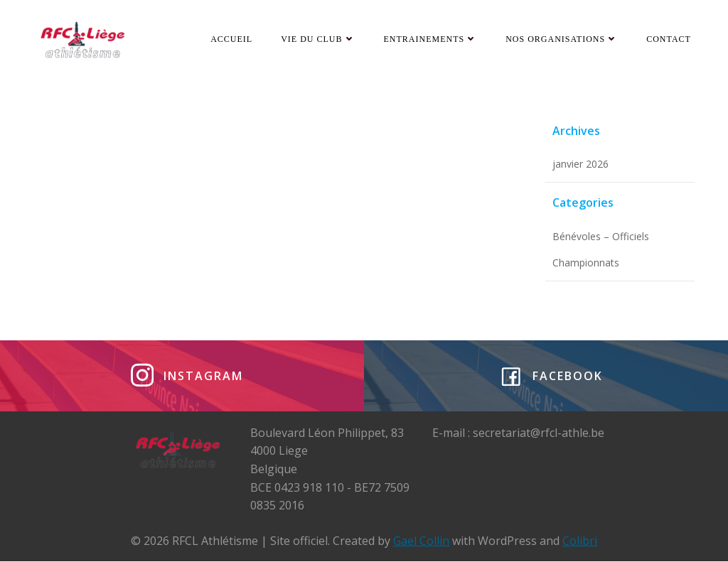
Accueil (231, 39)
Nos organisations (562, 39)
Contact (669, 39)
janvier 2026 (580, 164)
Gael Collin (421, 541)
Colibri (580, 541)
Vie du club (318, 39)
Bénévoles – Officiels (601, 236)
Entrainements (431, 39)
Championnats (586, 263)
